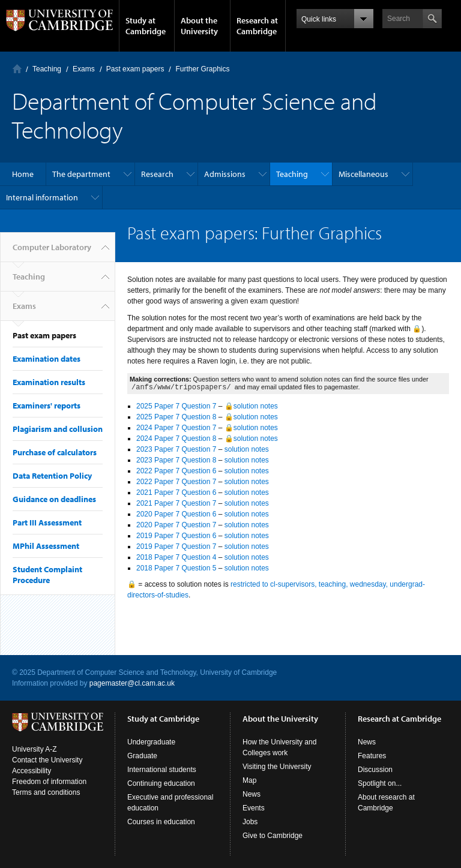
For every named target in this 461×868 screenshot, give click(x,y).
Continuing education (161, 783)
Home (23, 174)
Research (157, 174)
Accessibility (32, 771)
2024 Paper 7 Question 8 (176, 438)
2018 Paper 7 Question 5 (176, 568)
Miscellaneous (363, 174)
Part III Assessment (47, 522)
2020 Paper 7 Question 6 (176, 514)
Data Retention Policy (52, 476)
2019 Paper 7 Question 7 (176, 546)
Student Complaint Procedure (47, 575)
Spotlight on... (380, 783)
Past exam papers (135, 69)
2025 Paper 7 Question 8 (176, 417)
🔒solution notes (251, 406)
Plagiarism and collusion (58, 429)
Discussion (375, 770)
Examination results (49, 382)
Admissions (225, 174)
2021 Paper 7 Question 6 (176, 492)
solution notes (247, 449)
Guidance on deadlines (54, 499)
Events (254, 808)
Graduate (142, 756)
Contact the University (47, 760)
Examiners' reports (47, 406)
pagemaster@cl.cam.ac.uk (132, 683)
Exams (84, 69)
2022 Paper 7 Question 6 (176, 471)
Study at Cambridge (146, 26)
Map (249, 780)
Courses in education (161, 822)
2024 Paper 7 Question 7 (176, 428)
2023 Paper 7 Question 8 (176, 460)
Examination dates (47, 359)
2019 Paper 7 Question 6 (176, 536)
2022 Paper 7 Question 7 (176, 482)
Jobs (250, 822)
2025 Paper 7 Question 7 (176, 406)
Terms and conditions (46, 792)
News (252, 794)
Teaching (47, 69)
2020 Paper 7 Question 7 (176, 525)
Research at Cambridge (257, 26)
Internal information (42, 197)
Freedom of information (49, 782)
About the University (199, 26)
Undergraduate (151, 742)
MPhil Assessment (46, 546)
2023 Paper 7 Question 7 (176, 449)
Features (372, 756)
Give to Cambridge (273, 836)
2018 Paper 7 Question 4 (176, 557)
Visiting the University (277, 767)
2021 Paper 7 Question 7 (176, 503)
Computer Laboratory (17, 69)
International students (162, 770)
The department (81, 174)
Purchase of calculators (55, 452)
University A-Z (35, 749)
